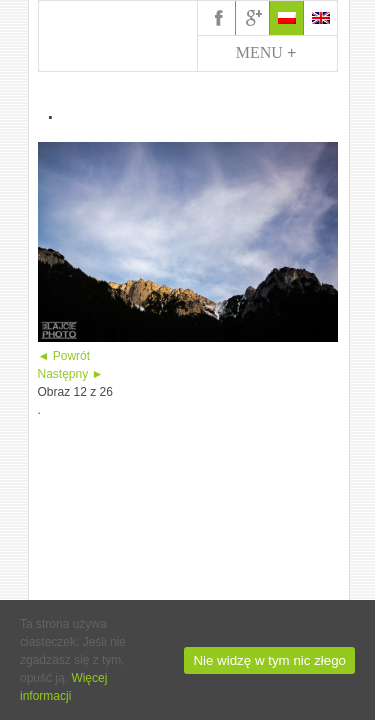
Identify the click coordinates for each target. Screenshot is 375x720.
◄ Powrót (64, 356)
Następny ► (71, 374)
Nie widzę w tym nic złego (269, 660)
